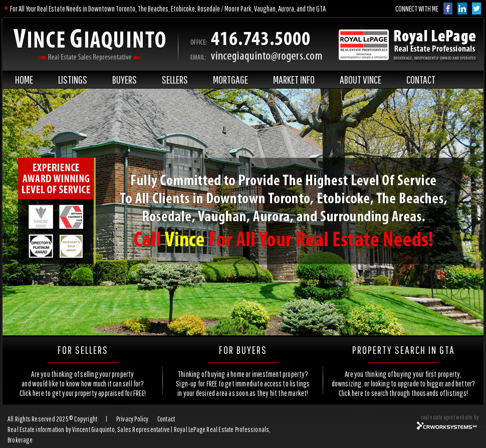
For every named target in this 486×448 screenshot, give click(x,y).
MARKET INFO (294, 79)
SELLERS (175, 79)
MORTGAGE (230, 79)
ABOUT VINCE (360, 79)
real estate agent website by (450, 417)
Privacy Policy (133, 419)
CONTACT (421, 79)
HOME (24, 79)
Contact (166, 419)
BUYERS (125, 79)
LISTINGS (73, 79)
